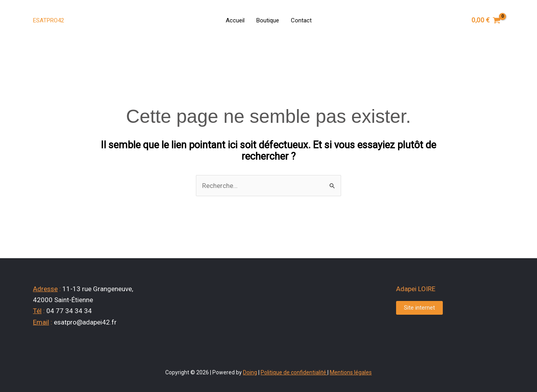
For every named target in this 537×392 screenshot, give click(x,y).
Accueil (235, 20)
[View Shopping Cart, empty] (486, 20)
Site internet (419, 308)
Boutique (268, 20)
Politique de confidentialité (293, 372)
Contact (301, 20)
